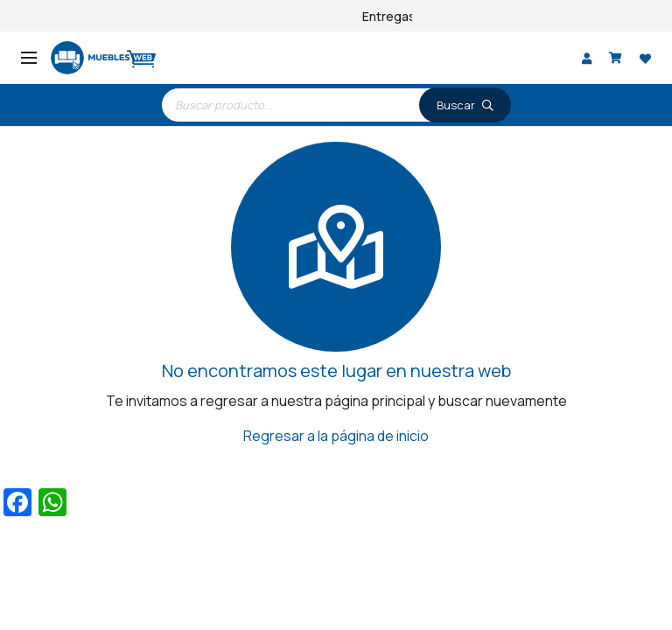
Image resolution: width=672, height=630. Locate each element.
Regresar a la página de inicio (336, 436)
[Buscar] (465, 105)
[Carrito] (616, 58)
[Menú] (29, 58)
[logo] (103, 58)
